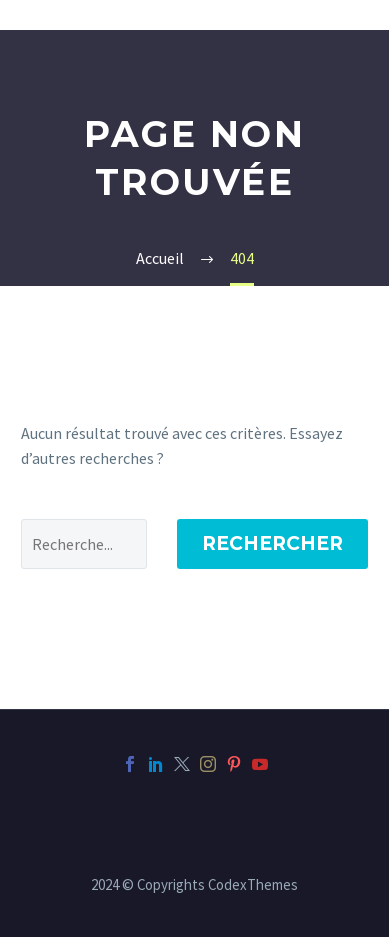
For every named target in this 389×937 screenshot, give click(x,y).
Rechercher (272, 543)
